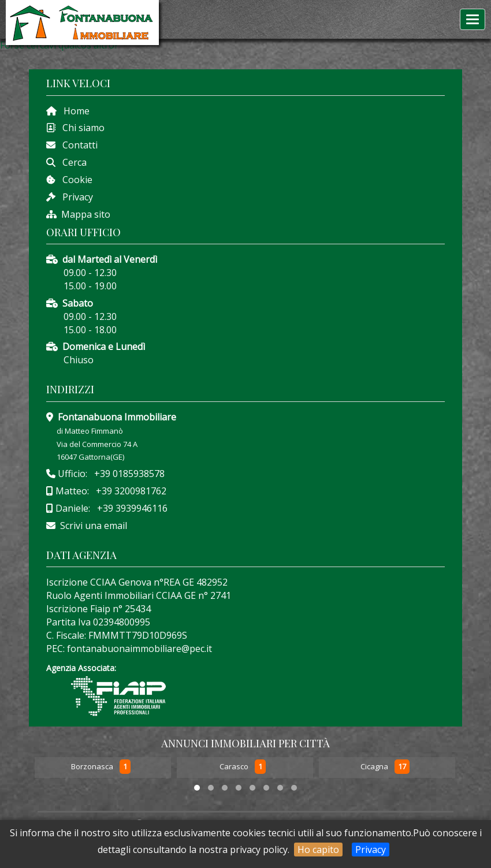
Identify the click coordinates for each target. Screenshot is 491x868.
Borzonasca (93, 767)
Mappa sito (85, 214)
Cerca (71, 162)
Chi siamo (80, 128)
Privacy (371, 850)
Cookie (74, 180)
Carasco (235, 767)
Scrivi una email (94, 526)
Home (73, 111)
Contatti (77, 145)
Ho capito (318, 850)
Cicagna (375, 767)
